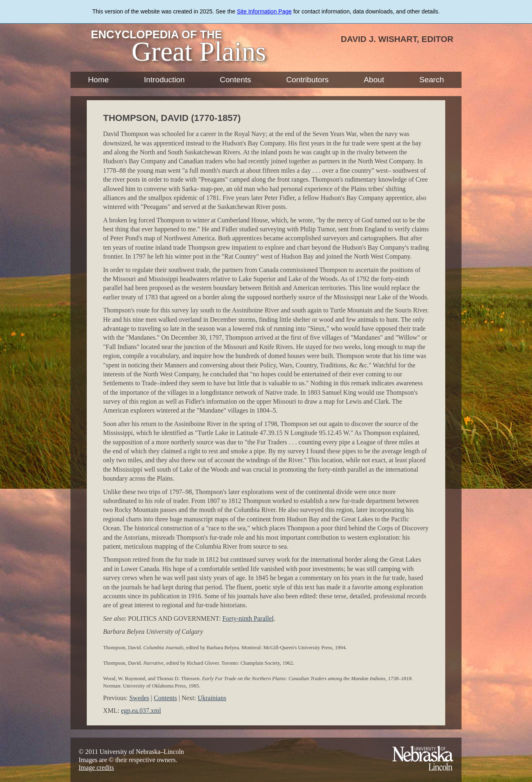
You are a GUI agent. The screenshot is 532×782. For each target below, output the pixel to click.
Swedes (139, 698)
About (374, 80)
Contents (236, 80)
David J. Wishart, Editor (397, 39)
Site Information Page (264, 11)
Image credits (96, 768)
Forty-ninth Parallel (248, 618)
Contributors (307, 80)
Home (98, 80)
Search (432, 80)
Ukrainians (212, 698)
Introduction (164, 80)
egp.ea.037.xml (141, 711)
